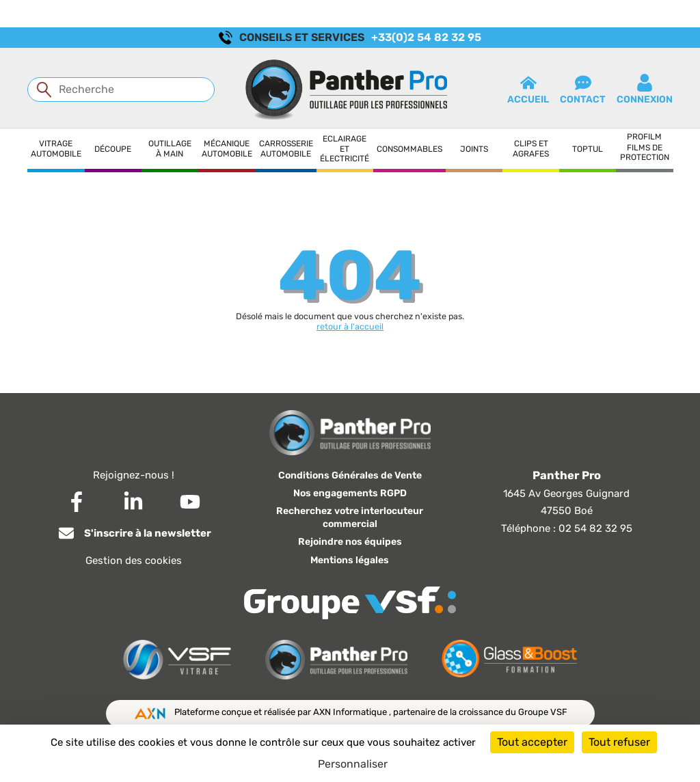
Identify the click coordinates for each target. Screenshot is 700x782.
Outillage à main (170, 148)
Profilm (644, 137)
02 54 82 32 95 (595, 528)
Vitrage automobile (56, 148)
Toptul (588, 149)
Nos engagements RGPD (350, 493)
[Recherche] (121, 90)
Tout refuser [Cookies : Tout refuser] (619, 742)
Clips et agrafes (531, 148)
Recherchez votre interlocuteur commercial (350, 517)
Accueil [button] (528, 90)
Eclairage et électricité (345, 149)
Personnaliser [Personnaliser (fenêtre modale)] (353, 764)
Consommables (409, 149)
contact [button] (583, 90)
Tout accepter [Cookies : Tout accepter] (532, 742)
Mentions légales (350, 560)
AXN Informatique (351, 712)
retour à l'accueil (350, 326)
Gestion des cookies (134, 561)
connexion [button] (645, 90)
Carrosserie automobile (286, 148)
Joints (474, 149)
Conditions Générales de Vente (350, 475)
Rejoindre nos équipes (350, 542)
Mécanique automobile (227, 148)
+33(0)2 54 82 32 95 (426, 37)
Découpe (113, 149)
